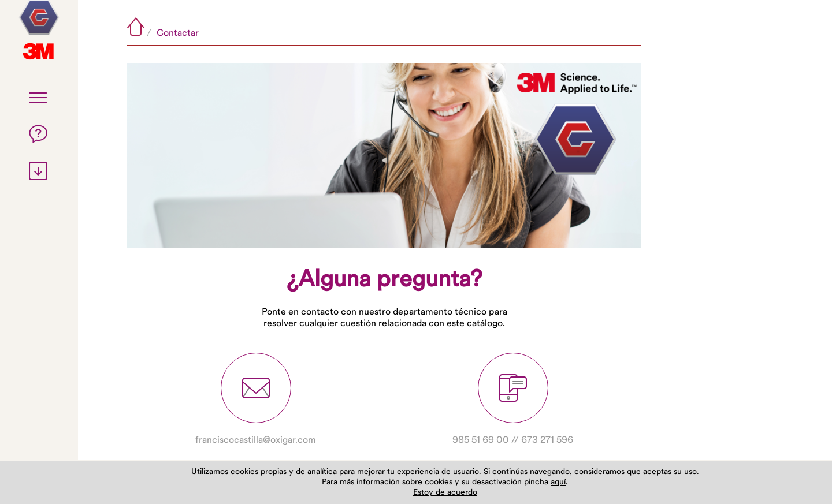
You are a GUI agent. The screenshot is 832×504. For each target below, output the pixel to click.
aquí (558, 482)
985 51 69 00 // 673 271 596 (513, 399)
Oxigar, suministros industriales (39, 52)
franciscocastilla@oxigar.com (256, 399)
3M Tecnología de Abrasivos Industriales (39, 17)
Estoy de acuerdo (445, 493)
